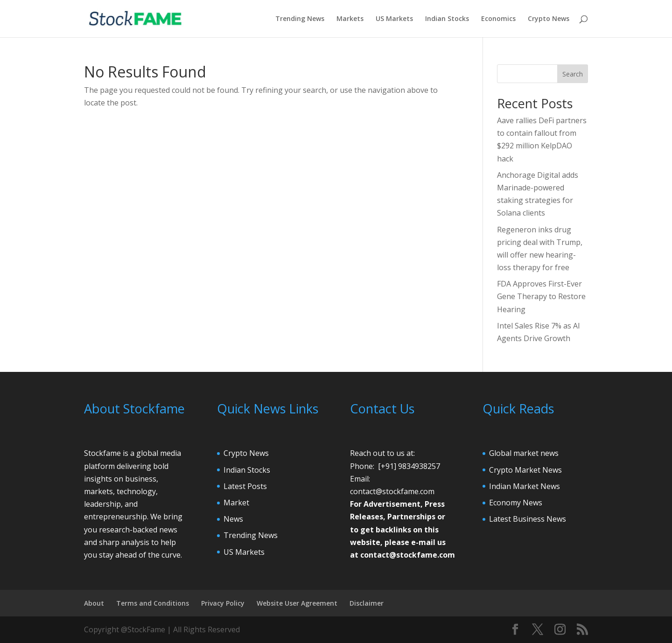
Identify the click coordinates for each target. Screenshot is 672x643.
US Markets (394, 19)
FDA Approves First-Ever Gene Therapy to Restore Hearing (541, 296)
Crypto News (549, 19)
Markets (350, 19)
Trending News (300, 19)
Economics (498, 19)
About (94, 603)
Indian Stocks (447, 19)
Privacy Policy (223, 603)
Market (236, 503)
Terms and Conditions (153, 603)
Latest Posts (245, 486)
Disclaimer (367, 603)
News (233, 519)
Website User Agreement (297, 603)
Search (573, 74)
